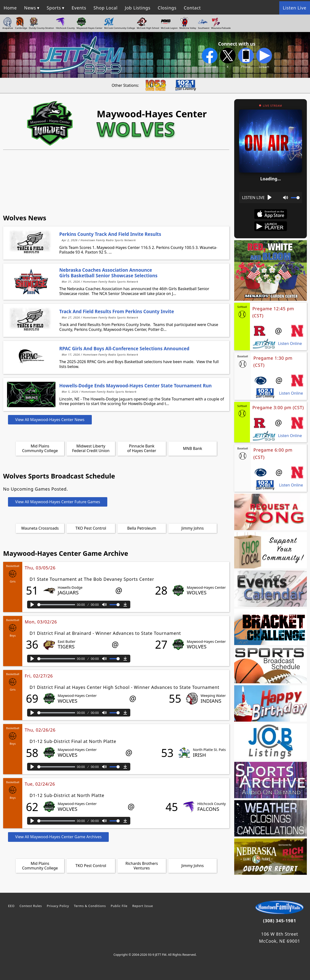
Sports (54, 8)
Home (10, 8)
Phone (246, 58)
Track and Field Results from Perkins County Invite (117, 311)
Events (79, 8)
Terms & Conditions (90, 906)
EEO (12, 906)
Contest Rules (31, 906)
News (30, 8)
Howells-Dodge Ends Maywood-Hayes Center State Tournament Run (136, 386)
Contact (192, 8)
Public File (119, 906)
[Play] (32, 605)
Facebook (210, 58)
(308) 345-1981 (280, 921)
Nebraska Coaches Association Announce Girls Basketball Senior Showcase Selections (108, 273)
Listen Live (295, 8)
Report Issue (143, 906)
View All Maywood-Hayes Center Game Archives (58, 837)
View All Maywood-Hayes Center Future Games (58, 502)
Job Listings (138, 8)
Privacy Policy (58, 906)
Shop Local (105, 8)
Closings (167, 8)
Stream (264, 58)
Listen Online (290, 343)
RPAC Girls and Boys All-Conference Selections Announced (124, 348)
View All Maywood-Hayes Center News (50, 420)
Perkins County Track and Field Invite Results (110, 234)
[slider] (56, 605)
